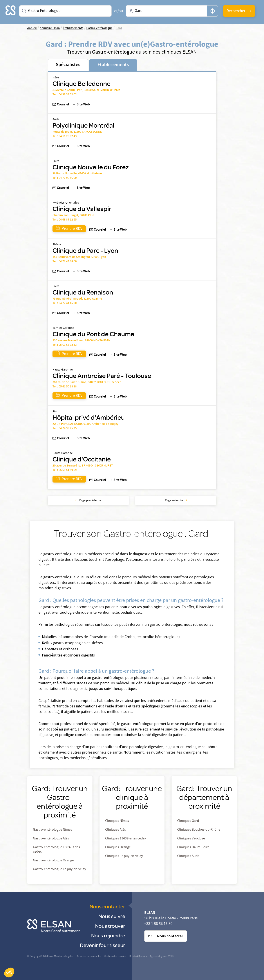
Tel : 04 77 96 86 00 (65, 178)
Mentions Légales (64, 956)
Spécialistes (68, 65)
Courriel (61, 105)
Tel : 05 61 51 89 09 (65, 470)
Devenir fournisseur (103, 945)
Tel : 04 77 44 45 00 (65, 303)
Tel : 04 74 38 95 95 (65, 429)
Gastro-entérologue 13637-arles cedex (56, 850)
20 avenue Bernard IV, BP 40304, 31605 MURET (83, 466)
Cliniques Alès (116, 830)
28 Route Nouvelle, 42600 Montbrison (77, 174)
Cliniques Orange (118, 848)
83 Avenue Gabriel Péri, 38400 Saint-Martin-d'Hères (86, 90)
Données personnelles (89, 956)
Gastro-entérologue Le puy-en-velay (59, 870)
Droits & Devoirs (138, 956)
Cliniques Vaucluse (191, 839)
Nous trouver (110, 926)
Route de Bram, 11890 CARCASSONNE (77, 132)
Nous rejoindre (108, 935)
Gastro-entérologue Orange (53, 861)
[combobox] (65, 11)
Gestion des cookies (115, 956)
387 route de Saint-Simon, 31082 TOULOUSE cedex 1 (87, 382)
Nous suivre (112, 916)
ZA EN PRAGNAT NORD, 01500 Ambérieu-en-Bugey (85, 424)
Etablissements (113, 65)
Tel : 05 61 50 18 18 (65, 387)
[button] (9, 973)
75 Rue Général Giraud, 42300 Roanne (77, 299)
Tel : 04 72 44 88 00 (65, 262)
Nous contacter (107, 906)
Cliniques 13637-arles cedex (126, 839)
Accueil (32, 28)
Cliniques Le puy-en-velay (124, 856)
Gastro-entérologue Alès (51, 839)
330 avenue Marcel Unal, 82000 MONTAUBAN (81, 341)
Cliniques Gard (188, 821)
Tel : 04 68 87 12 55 (65, 220)
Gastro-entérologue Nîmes (52, 830)
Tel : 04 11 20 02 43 (65, 136)
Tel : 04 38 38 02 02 (65, 95)
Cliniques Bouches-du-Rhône (199, 830)
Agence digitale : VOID (162, 956)
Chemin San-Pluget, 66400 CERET (75, 215)
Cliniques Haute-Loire (193, 848)
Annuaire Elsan (50, 28)
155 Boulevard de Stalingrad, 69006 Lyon (79, 257)
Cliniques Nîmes (117, 821)
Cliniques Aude (188, 856)
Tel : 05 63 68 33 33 (65, 345)
